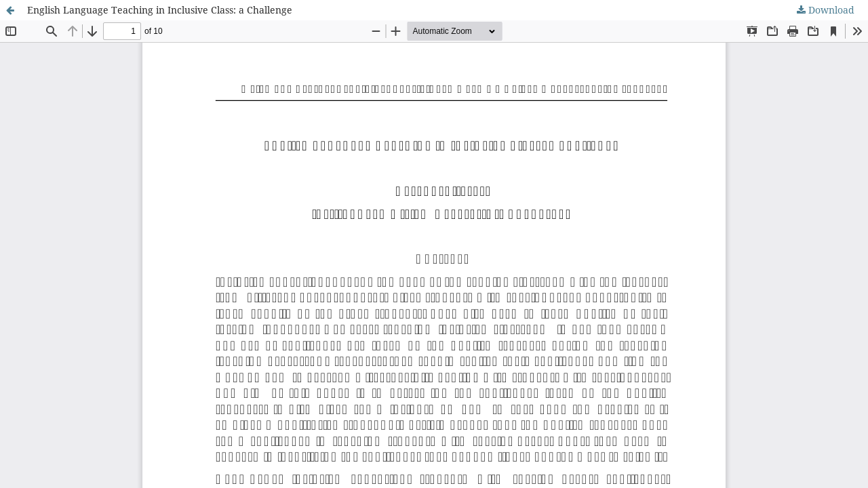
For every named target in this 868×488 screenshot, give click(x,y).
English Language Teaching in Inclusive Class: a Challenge (160, 10)
